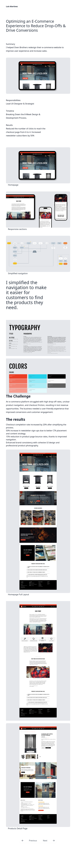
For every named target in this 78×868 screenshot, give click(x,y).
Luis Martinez (12, 6)
